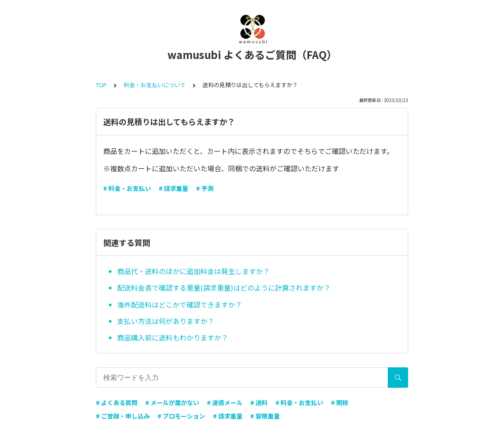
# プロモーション (181, 416)
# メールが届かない (172, 402)
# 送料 (259, 402)
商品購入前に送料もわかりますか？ (173, 337)
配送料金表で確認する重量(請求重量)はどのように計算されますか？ (224, 288)
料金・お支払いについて (155, 85)
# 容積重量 (265, 416)
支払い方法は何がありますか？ (166, 321)
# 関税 (340, 402)
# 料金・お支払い (127, 188)
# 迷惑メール (225, 402)
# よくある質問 (117, 402)
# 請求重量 (173, 188)
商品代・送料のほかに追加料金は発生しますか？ (193, 271)
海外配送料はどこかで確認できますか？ (180, 304)
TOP (101, 85)
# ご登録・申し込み (123, 416)
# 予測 (205, 188)
